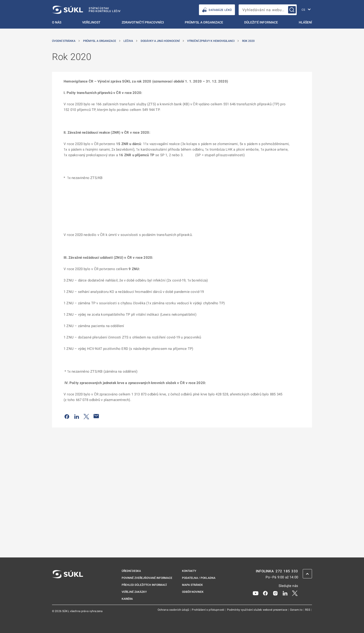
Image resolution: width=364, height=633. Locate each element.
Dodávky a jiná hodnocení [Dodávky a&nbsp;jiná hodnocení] (160, 41)
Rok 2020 (248, 41)
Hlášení (305, 22)
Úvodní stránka (64, 41)
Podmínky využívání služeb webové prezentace (258, 610)
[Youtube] (256, 593)
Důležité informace (261, 22)
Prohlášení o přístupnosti (208, 610)
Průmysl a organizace (204, 22)
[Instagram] (275, 593)
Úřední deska (131, 571)
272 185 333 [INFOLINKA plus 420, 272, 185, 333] (287, 571)
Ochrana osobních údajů (174, 610)
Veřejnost (91, 22)
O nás (57, 22)
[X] (295, 593)
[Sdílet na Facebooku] (67, 416)
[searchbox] (268, 10)
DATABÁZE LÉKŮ (217, 10)
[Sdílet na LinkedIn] (77, 416)
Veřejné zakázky (134, 592)
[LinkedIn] (285, 593)
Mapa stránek (192, 585)
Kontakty (189, 571)
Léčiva (128, 41)
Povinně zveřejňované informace (147, 578)
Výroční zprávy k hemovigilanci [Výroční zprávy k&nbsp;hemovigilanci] (211, 41)
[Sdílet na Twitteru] (86, 416)
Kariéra (127, 599)
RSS (308, 610)
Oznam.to (297, 610)
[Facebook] (265, 593)
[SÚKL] (86, 10)
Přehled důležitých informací (144, 585)
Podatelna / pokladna (199, 578)
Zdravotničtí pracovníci (143, 22)
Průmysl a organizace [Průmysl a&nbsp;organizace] (100, 41)
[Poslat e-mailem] (96, 416)
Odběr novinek (193, 592)
